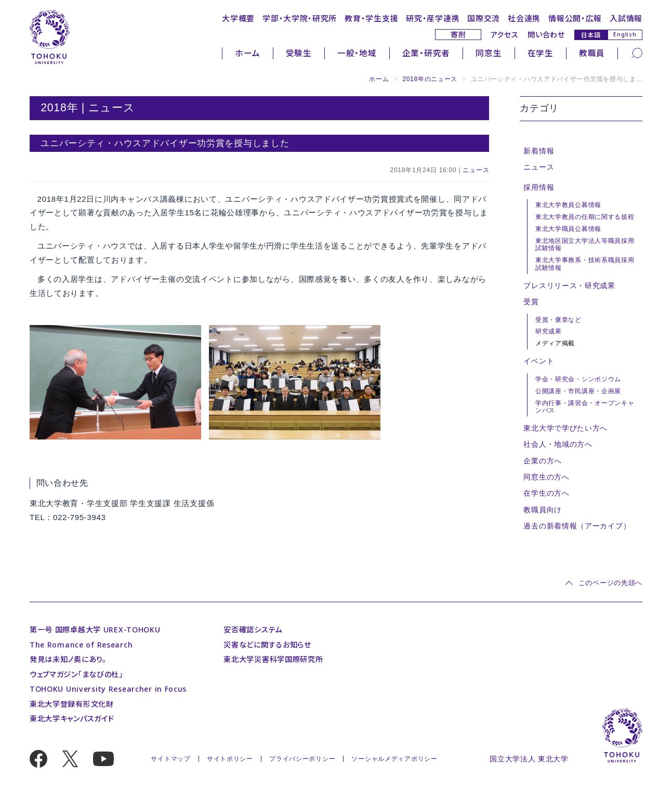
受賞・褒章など (558, 320)
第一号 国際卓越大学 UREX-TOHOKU (95, 630)
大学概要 (238, 18)
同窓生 (489, 53)
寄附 (458, 35)
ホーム (247, 53)
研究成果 (549, 331)
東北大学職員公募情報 (568, 229)
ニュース (476, 170)
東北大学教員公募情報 (568, 205)
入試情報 (626, 18)
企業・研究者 (426, 53)
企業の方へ (543, 461)
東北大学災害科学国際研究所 (273, 659)
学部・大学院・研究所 (300, 18)
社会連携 (524, 18)
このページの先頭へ (610, 583)
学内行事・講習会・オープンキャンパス (585, 407)
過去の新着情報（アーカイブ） (577, 526)
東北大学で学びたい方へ (565, 428)
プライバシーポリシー (302, 759)
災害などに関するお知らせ (267, 645)
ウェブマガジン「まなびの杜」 (76, 674)
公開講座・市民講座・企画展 (578, 391)
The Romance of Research (81, 645)
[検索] (637, 53)
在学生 (541, 53)
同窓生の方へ (546, 477)
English (625, 34)
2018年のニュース (430, 79)
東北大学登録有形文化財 (72, 704)
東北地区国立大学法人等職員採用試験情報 (585, 245)
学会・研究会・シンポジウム (578, 379)
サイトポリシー (230, 759)
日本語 (591, 35)
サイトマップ (170, 759)
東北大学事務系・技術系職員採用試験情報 (585, 264)
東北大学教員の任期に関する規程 (585, 217)
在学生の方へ (546, 493)
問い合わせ (546, 35)
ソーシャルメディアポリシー (394, 759)
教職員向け (543, 510)
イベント (539, 361)
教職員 (592, 53)
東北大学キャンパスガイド (72, 718)
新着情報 (539, 151)
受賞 (531, 302)
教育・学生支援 (371, 18)
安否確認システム (253, 630)
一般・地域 (357, 53)
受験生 (299, 53)
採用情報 (539, 187)
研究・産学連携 (433, 18)
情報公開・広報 (575, 18)
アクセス (505, 35)
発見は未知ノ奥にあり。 (68, 659)
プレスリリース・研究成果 (569, 286)
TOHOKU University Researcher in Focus (108, 689)
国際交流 (484, 18)
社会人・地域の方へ (558, 444)
